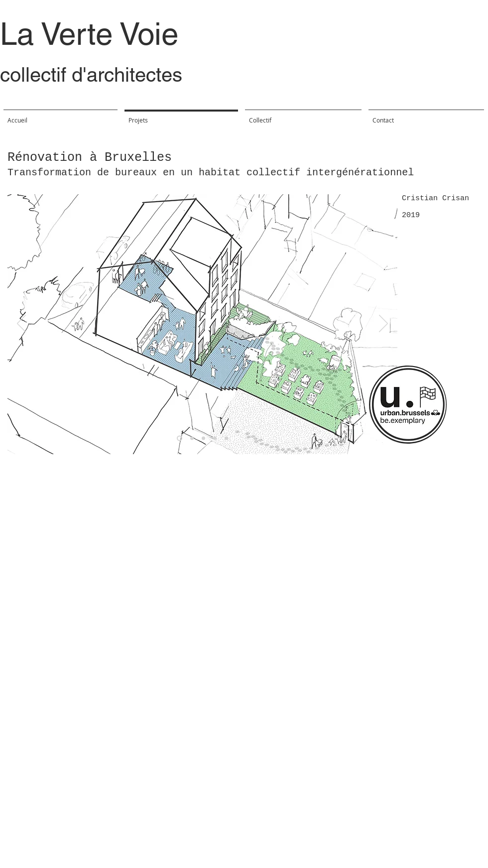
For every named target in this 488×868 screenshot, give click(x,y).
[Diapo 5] (180, 438)
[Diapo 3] (215, 438)
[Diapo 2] (203, 438)
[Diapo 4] (226, 438)
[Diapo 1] (192, 438)
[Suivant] (383, 324)
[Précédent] (21, 324)
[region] (406, 405)
